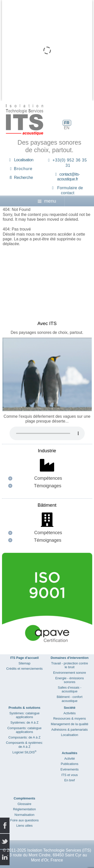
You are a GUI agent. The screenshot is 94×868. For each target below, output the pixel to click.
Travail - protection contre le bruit (70, 665)
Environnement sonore (70, 673)
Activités (69, 713)
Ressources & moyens (69, 718)
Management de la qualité (70, 724)
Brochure (23, 169)
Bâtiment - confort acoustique (70, 699)
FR (67, 123)
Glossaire (24, 804)
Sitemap (25, 663)
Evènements (69, 769)
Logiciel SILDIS (24, 752)
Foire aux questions (24, 820)
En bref (70, 780)
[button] (47, 478)
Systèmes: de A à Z (25, 722)
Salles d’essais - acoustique (70, 689)
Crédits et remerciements (24, 669)
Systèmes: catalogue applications (24, 715)
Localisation (24, 160)
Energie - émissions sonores (69, 680)
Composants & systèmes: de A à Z (24, 745)
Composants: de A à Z (25, 737)
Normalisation (24, 815)
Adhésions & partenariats (70, 730)
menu (47, 201)
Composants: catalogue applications (24, 730)
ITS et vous (70, 775)
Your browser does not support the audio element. (47, 433)
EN (67, 128)
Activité (70, 759)
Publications (69, 764)
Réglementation (24, 809)
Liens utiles (24, 826)
